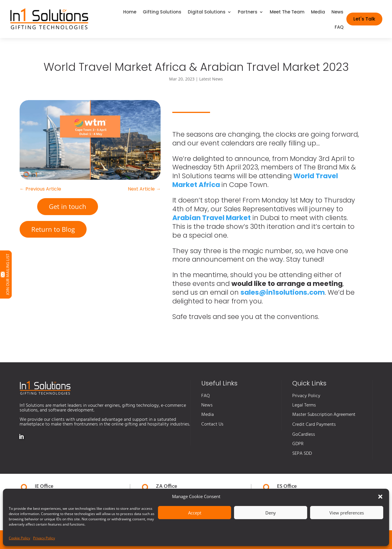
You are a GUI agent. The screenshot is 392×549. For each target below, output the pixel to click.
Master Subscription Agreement (324, 415)
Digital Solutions (207, 12)
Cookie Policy (19, 538)
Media (318, 12)
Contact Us (212, 424)
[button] (380, 497)
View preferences (347, 513)
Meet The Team (287, 12)
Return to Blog (53, 229)
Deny (271, 513)
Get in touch (68, 206)
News (337, 12)
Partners (248, 12)
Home (130, 12)
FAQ (339, 28)
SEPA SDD (302, 454)
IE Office (44, 487)
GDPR (298, 444)
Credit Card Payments (314, 425)
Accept (195, 513)
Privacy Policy (44, 538)
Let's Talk (364, 19)
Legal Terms (304, 405)
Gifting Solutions (162, 12)
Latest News (211, 79)
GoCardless (304, 435)
